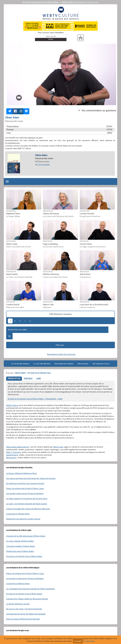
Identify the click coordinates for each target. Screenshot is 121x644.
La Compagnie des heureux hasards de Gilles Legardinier (30, 589)
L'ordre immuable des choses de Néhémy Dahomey (28, 509)
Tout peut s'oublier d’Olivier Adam (21, 546)
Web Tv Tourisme (14, 452)
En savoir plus (89, 641)
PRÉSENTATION (14, 378)
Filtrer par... (60, 345)
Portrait (90, 2)
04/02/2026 (48, 302)
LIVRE (39, 378)
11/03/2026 (84, 241)
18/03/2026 (48, 241)
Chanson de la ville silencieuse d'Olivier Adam (26, 536)
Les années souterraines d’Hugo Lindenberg (25, 493)
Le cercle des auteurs (20, 364)
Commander (44, 165)
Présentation (80, 2)
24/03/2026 (11, 241)
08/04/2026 (48, 211)
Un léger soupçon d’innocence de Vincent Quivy (27, 498)
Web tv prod (58, 447)
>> (30, 321)
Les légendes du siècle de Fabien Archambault (26, 614)
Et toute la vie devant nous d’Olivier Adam (24, 556)
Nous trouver (83, 364)
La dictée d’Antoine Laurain (18, 604)
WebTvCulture (68, 2)
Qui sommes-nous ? (101, 364)
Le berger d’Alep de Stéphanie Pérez (22, 473)
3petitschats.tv (12, 455)
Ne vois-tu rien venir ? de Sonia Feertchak (24, 609)
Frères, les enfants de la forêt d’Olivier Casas (25, 488)
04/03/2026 (11, 272)
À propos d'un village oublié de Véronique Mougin (27, 599)
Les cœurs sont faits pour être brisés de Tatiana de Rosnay (31, 478)
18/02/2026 (84, 272)
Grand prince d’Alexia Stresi (18, 514)
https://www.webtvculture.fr (18, 447)
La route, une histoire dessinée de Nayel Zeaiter (27, 504)
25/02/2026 (48, 272)
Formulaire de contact (64, 364)
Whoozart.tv (11, 458)
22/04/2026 (11, 211)
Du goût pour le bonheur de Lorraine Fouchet (25, 483)
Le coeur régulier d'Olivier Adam (20, 541)
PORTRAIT (28, 378)
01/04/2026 (84, 211)
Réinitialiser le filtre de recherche (61, 354)
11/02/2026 (11, 302)
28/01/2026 (84, 302)
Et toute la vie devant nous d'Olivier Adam (40, 2)
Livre (96, 2)
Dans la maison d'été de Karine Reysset (23, 619)
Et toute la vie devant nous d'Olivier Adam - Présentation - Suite (35, 399)
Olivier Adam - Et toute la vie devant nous (33, 373)
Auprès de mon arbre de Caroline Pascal (23, 519)
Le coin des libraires (42, 364)
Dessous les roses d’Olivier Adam (20, 551)
